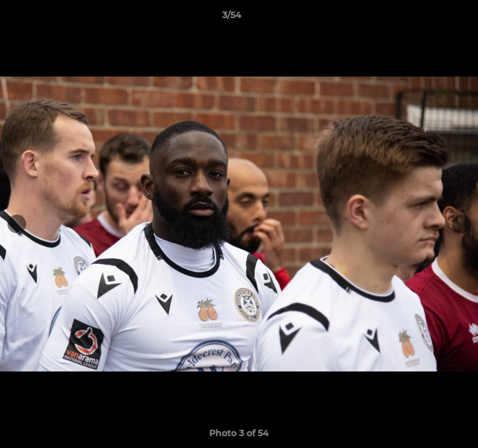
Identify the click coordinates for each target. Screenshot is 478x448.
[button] (433, 18)
